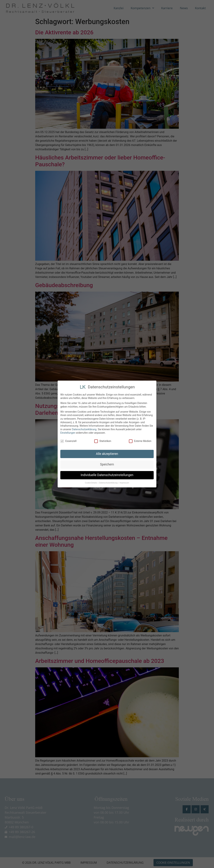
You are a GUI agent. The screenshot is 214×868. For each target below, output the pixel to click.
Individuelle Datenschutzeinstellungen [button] (107, 475)
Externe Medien (140, 441)
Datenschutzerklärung (84, 429)
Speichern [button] (107, 464)
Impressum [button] (124, 482)
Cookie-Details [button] (91, 482)
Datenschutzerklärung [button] (109, 482)
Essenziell (68, 441)
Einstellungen (68, 432)
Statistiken (103, 441)
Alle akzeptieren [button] (107, 453)
